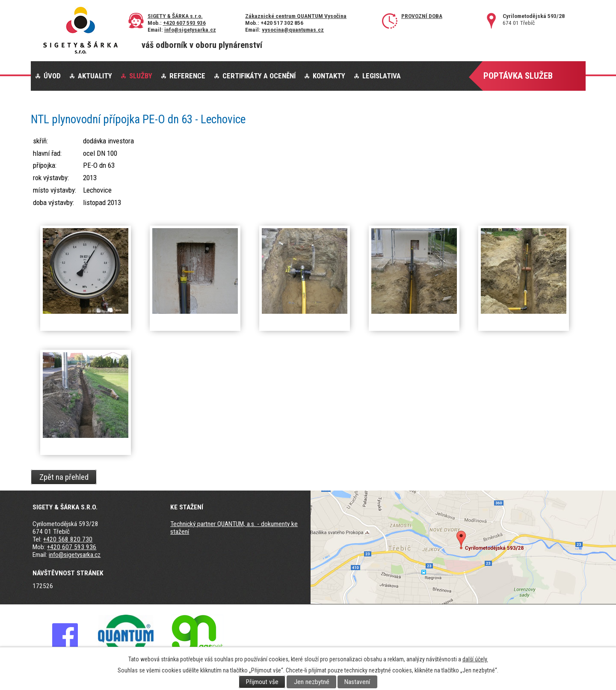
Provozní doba (422, 16)
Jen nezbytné (312, 682)
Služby (141, 76)
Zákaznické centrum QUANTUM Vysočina (296, 16)
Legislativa (382, 76)
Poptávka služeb (518, 76)
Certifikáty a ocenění (259, 76)
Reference (187, 76)
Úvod (52, 76)
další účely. (475, 659)
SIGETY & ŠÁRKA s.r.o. (175, 16)
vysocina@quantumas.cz (293, 30)
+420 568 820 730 (68, 539)
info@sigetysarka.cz (190, 30)
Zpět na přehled (64, 477)
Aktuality (95, 76)
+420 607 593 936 (184, 23)
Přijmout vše (262, 682)
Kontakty (329, 76)
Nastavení (357, 682)
